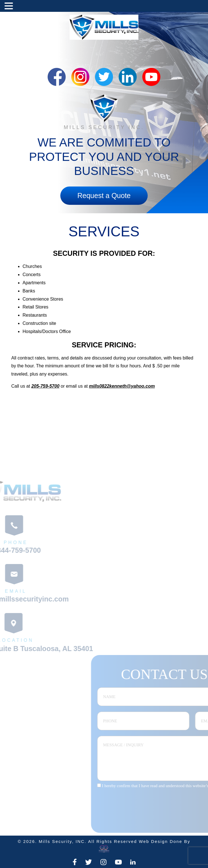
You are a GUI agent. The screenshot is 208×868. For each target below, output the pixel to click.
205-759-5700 (45, 386)
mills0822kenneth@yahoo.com (122, 386)
